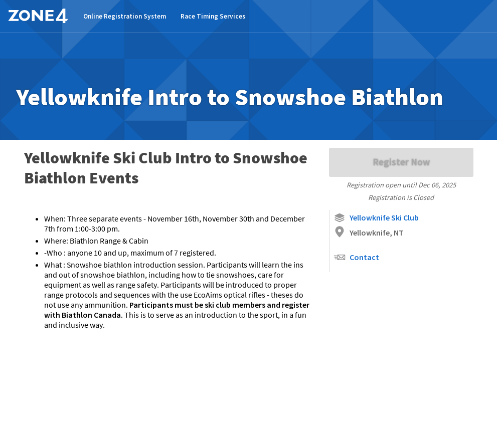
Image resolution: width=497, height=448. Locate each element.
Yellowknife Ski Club (376, 218)
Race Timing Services (213, 16)
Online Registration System (125, 16)
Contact (356, 257)
